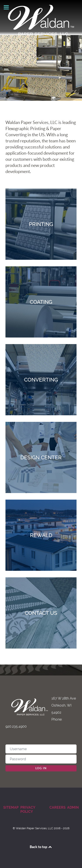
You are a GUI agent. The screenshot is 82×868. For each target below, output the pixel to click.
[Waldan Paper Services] (41, 20)
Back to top (41, 847)
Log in (41, 768)
